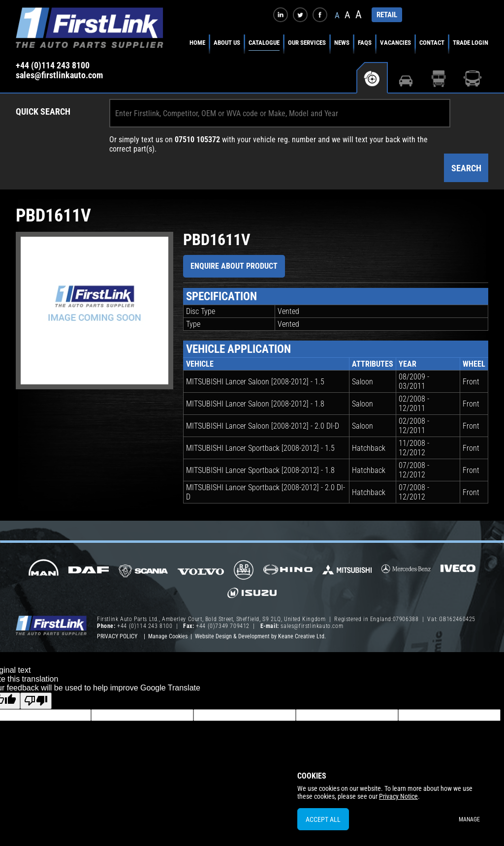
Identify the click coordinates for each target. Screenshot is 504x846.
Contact (432, 43)
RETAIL (387, 15)
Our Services (307, 43)
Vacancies (395, 43)
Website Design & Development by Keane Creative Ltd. (260, 636)
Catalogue (264, 43)
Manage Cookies (168, 636)
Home (197, 43)
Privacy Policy (117, 636)
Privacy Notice (398, 796)
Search (466, 168)
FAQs (365, 43)
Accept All (323, 819)
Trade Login (471, 43)
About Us (227, 43)
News (342, 43)
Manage (469, 819)
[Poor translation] (36, 701)
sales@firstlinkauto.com (59, 75)
